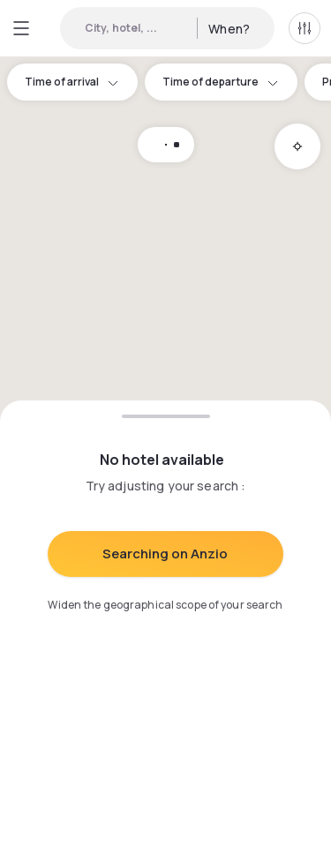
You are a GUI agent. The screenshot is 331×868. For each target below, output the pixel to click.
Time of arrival (72, 82)
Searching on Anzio (165, 554)
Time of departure (221, 82)
